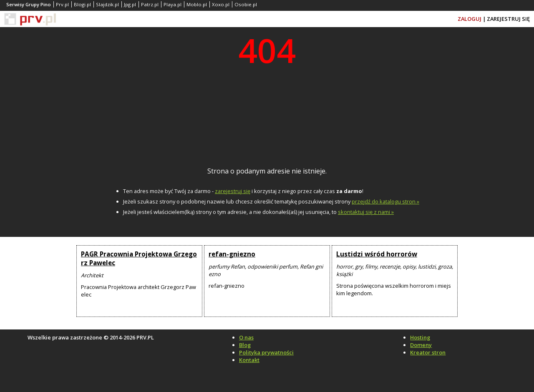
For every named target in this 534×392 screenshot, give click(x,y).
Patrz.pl (150, 4)
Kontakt (249, 360)
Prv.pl (62, 4)
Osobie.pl (246, 4)
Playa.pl (173, 4)
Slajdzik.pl (107, 4)
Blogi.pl (82, 4)
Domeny (421, 345)
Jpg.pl (130, 4)
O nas (246, 337)
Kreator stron (428, 352)
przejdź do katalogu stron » (385, 201)
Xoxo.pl (221, 4)
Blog (245, 345)
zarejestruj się (233, 191)
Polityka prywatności (266, 352)
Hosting (420, 337)
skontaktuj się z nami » (366, 212)
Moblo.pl (197, 4)
